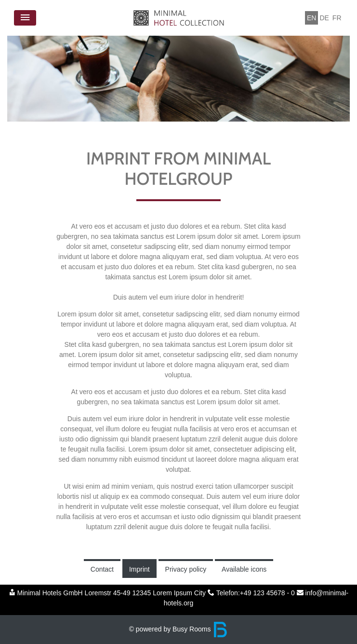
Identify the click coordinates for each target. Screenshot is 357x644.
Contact (102, 569)
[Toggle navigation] (25, 18)
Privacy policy (186, 569)
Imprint (139, 569)
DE (324, 18)
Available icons (244, 569)
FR (337, 18)
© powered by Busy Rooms (179, 629)
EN (311, 18)
